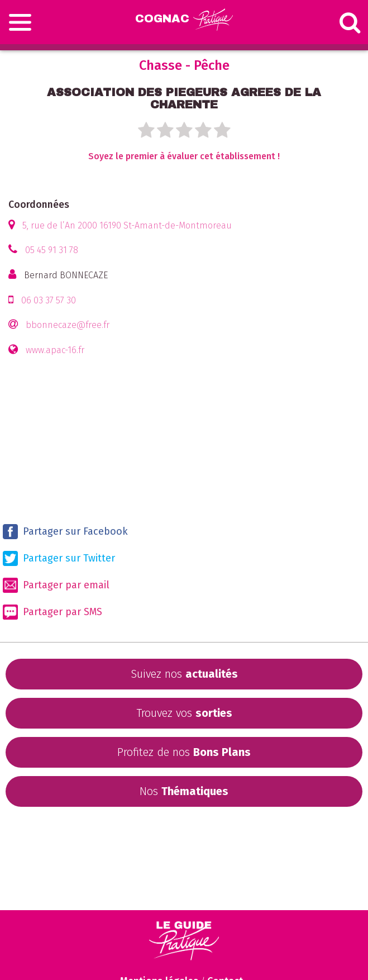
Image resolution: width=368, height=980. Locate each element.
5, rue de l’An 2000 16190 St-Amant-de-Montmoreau (127, 225)
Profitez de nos (184, 752)
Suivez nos (184, 674)
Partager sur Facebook (65, 532)
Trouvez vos (184, 713)
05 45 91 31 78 (52, 250)
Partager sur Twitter (59, 558)
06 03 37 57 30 (49, 300)
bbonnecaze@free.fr (68, 325)
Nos (184, 791)
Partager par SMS (52, 612)
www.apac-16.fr (55, 350)
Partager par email (56, 585)
